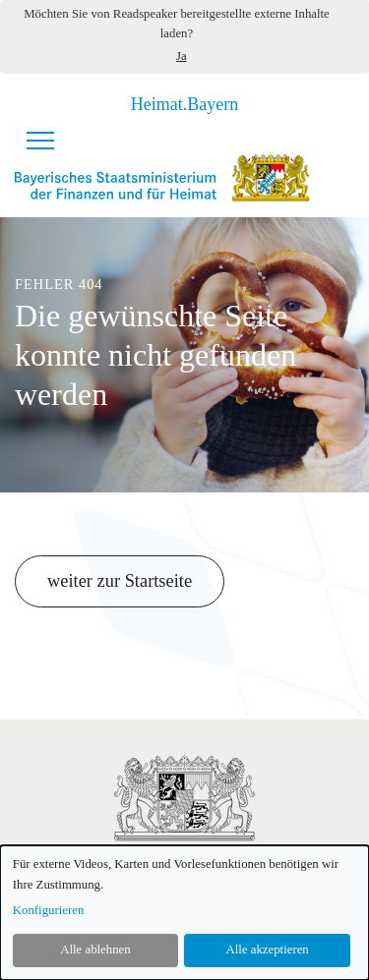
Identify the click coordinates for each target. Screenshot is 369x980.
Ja (182, 56)
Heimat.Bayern (184, 104)
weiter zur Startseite (120, 581)
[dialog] (184, 913)
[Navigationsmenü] (40, 141)
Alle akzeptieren (268, 950)
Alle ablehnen (95, 950)
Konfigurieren (49, 910)
